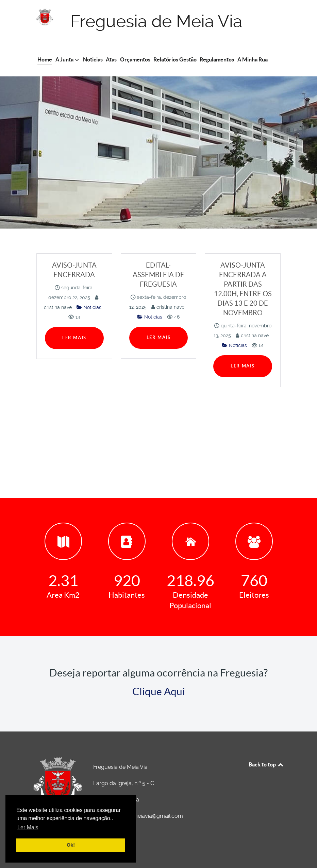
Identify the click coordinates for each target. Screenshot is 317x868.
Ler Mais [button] (28, 827)
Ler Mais (74, 338)
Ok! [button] (71, 845)
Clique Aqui (159, 691)
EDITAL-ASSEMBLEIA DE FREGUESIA (158, 275)
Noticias (89, 307)
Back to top (266, 764)
